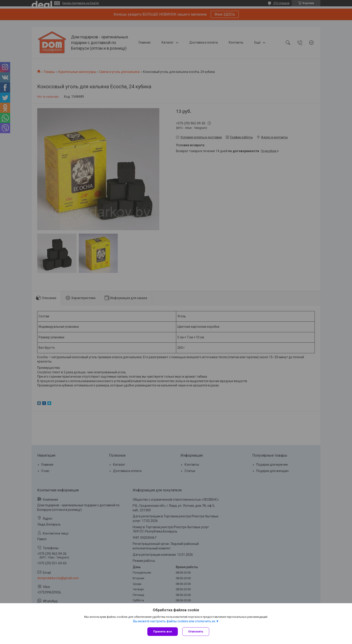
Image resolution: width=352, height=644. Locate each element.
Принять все (163, 631)
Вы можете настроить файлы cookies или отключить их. (175, 621)
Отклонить (196, 631)
